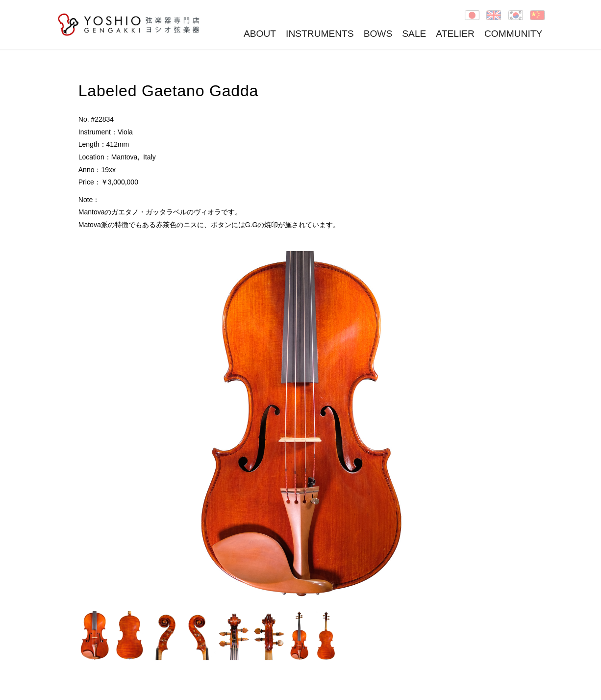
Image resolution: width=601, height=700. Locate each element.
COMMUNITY (513, 34)
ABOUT (260, 34)
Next (510, 426)
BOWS (378, 34)
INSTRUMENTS (320, 34)
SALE (414, 34)
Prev (91, 426)
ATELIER (455, 34)
